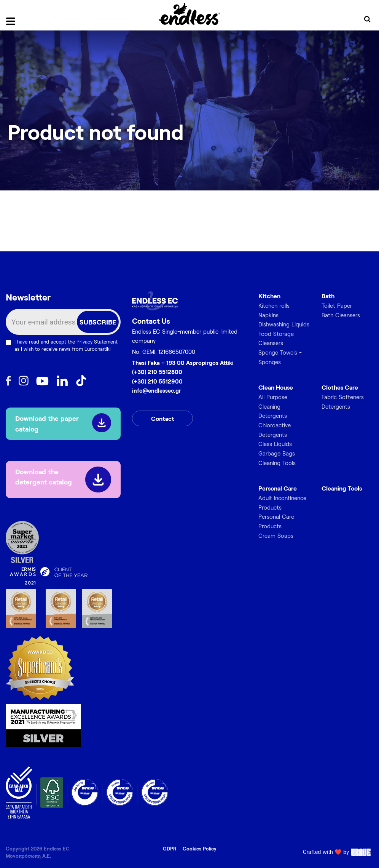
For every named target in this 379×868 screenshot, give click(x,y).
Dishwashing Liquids (284, 324)
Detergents (336, 406)
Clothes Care (340, 387)
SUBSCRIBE (98, 322)
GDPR (170, 849)
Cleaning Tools (277, 463)
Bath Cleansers (341, 315)
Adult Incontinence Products (282, 503)
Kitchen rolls (274, 305)
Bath (328, 296)
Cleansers (271, 343)
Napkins (268, 315)
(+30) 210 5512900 (157, 381)
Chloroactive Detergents (275, 430)
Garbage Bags (277, 453)
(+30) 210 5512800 (157, 372)
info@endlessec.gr (157, 390)
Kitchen (269, 296)
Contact (163, 418)
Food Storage (276, 334)
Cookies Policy (200, 849)
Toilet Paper (337, 305)
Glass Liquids (275, 444)
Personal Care (278, 488)
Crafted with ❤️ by (338, 852)
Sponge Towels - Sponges (280, 357)
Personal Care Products (276, 521)
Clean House (276, 387)
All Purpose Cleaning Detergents (273, 406)
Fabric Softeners (343, 397)
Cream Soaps (276, 536)
